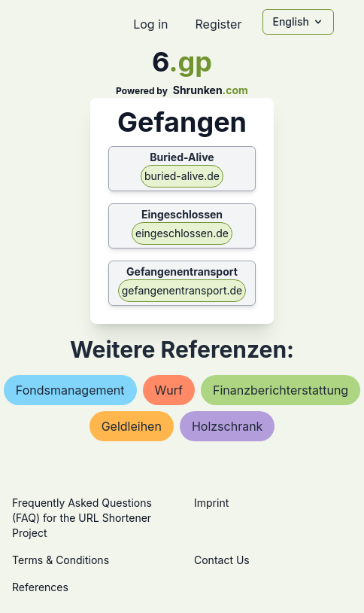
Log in (150, 24)
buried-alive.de (182, 176)
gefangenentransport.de (182, 290)
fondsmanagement (70, 390)
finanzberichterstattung (281, 390)
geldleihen (132, 426)
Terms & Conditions (61, 560)
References (40, 587)
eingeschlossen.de (182, 233)
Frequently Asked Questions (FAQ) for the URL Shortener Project (82, 518)
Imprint (211, 503)
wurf (169, 390)
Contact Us (222, 560)
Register (218, 24)
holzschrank (227, 426)
